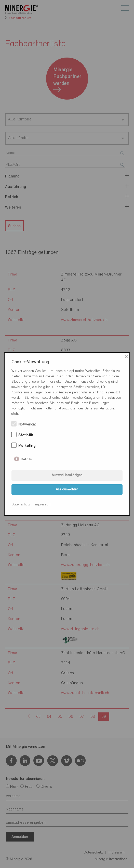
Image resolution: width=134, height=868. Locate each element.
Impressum (43, 505)
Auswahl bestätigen (67, 475)
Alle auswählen (67, 490)
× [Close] (126, 357)
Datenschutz (21, 505)
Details (26, 458)
